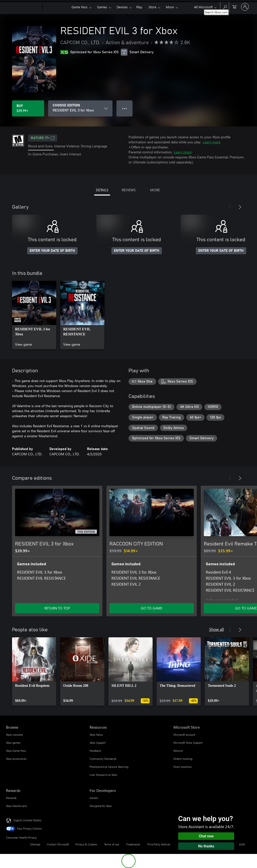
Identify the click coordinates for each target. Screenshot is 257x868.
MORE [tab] (155, 190)
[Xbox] (56, 7)
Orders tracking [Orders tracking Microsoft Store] (183, 759)
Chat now (206, 836)
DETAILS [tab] (102, 190)
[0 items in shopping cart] (234, 6)
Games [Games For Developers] (94, 798)
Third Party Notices (159, 844)
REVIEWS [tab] (129, 190)
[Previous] (230, 207)
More (170, 7)
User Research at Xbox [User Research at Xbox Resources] (103, 775)
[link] (34, 315)
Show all (216, 629)
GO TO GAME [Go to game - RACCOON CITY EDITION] (152, 608)
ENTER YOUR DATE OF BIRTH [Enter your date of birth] (52, 251)
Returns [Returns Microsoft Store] (178, 751)
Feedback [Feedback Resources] (95, 751)
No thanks (206, 846)
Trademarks (133, 844)
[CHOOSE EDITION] (80, 108)
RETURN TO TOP (57, 608)
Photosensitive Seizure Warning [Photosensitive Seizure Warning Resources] (109, 767)
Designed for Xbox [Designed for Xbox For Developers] (101, 806)
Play (139, 7)
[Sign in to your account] (245, 7)
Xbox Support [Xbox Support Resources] (98, 743)
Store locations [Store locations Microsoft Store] (183, 767)
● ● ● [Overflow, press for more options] (125, 108)
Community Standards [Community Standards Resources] (103, 759)
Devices (122, 7)
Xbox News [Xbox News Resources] (96, 735)
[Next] (240, 207)
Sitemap (35, 844)
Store (152, 7)
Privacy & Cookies (86, 844)
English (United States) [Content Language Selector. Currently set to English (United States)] (27, 820)
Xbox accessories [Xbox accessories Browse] (16, 759)
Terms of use (112, 844)
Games (102, 7)
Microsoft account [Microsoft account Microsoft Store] (184, 735)
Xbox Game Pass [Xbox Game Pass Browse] (16, 751)
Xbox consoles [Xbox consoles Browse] (15, 735)
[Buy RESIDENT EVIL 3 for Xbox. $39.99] (28, 108)
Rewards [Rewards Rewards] (11, 798)
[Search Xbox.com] (225, 6)
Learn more (212, 142)
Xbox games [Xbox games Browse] (13, 743)
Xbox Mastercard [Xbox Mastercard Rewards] (16, 806)
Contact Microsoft (58, 844)
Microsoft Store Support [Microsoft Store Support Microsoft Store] (188, 743)
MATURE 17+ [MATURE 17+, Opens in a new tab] (43, 138)
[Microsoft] (23, 7)
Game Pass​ (80, 7)
